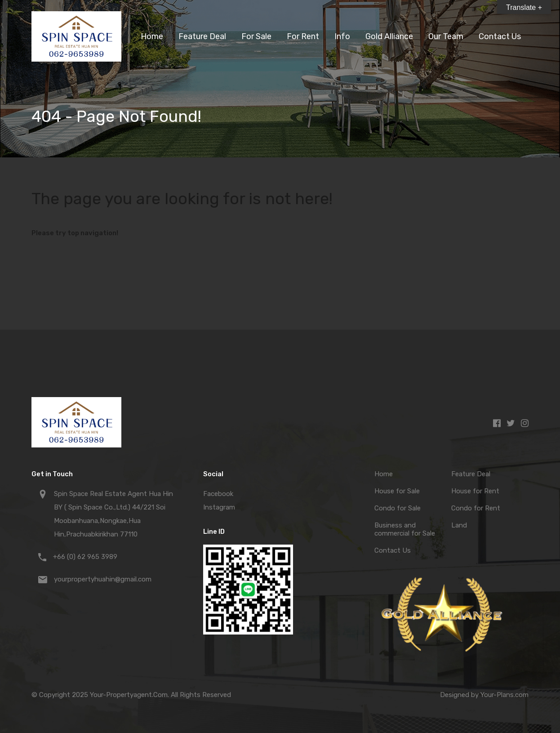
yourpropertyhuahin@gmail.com (103, 579)
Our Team (446, 36)
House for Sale (397, 491)
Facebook (218, 494)
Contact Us (500, 36)
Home (152, 36)
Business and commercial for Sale (405, 529)
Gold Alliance (389, 36)
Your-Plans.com (504, 695)
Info (342, 36)
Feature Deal (202, 36)
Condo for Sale (398, 508)
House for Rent (475, 491)
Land (459, 525)
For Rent (303, 36)
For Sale (256, 36)
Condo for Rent (476, 508)
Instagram (219, 507)
